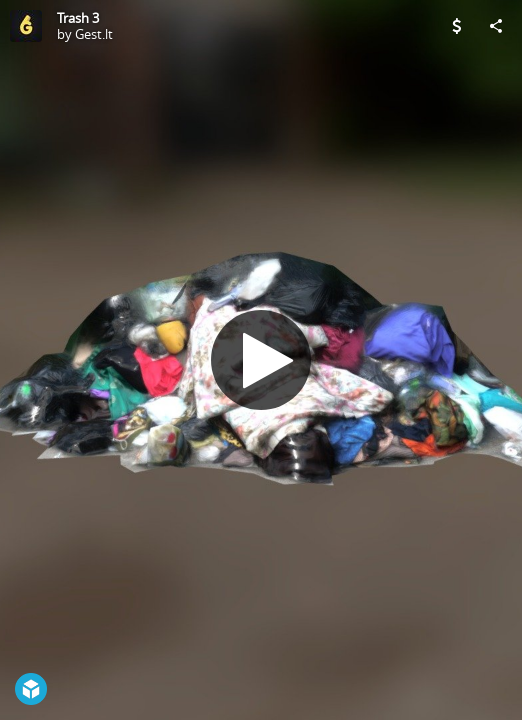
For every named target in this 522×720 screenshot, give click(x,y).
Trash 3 (78, 18)
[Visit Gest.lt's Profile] (26, 26)
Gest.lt (94, 34)
